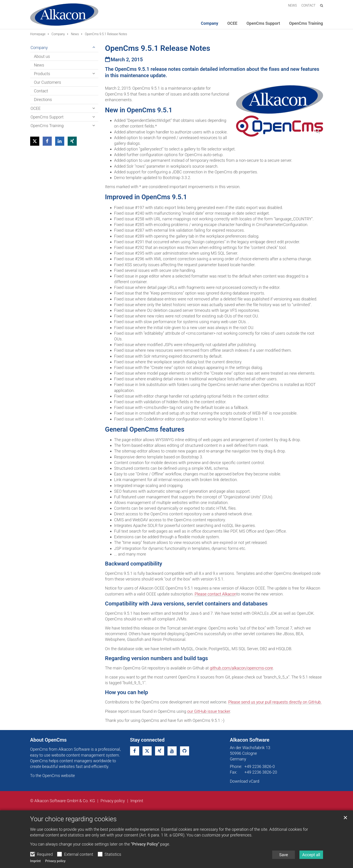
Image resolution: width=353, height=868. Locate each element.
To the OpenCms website (53, 776)
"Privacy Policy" (145, 844)
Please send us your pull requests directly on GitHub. (275, 702)
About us (42, 56)
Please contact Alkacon (215, 594)
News (75, 34)
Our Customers (48, 82)
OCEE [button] (232, 23)
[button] (35, 141)
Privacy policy (55, 861)
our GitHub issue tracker (209, 711)
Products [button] (42, 74)
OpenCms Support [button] (263, 23)
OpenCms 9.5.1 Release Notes (106, 34)
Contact (41, 91)
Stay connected (147, 740)
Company (58, 34)
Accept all (311, 855)
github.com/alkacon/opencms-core (241, 668)
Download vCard (245, 781)
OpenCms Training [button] (306, 23)
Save (284, 855)
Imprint (36, 861)
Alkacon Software (250, 740)
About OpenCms (48, 740)
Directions (43, 100)
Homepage (38, 34)
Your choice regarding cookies (73, 819)
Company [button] (210, 23)
